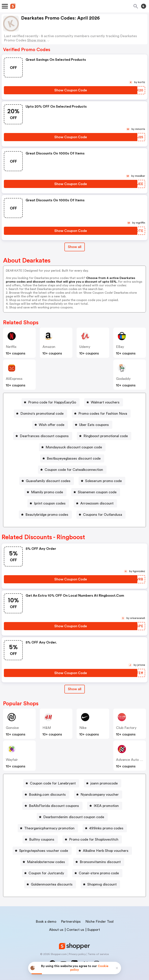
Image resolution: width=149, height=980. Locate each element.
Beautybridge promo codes (47, 515)
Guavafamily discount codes (48, 481)
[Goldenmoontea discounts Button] (50, 884)
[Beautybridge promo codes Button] (45, 515)
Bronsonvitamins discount (100, 862)
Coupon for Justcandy (46, 873)
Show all (75, 689)
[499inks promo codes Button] (105, 828)
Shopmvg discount (102, 884)
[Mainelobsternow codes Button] (44, 862)
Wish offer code (52, 425)
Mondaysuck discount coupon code (74, 447)
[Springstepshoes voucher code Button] (42, 851)
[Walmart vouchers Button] (104, 402)
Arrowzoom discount (97, 503)
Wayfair (12, 760)
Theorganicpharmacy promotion (49, 828)
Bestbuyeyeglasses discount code (74, 458)
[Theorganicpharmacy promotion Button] (48, 828)
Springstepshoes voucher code (44, 851)
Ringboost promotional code (106, 436)
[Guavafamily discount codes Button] (47, 481)
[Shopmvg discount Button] (100, 884)
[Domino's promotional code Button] (40, 414)
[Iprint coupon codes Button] (48, 503)
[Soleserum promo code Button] (102, 481)
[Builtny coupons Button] (40, 839)
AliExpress (14, 379)
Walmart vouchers (105, 402)
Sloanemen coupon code (97, 492)
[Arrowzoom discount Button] (95, 503)
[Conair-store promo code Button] (97, 873)
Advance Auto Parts (132, 760)
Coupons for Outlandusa (103, 515)
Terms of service (98, 954)
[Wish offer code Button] (50, 425)
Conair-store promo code (99, 873)
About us (56, 930)
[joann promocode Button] (103, 783)
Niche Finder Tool (99, 922)
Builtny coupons (42, 839)
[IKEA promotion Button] (105, 806)
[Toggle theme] (144, 6)
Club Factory (126, 728)
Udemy (85, 347)
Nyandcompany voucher (100, 795)
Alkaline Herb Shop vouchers (106, 851)
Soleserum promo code (104, 481)
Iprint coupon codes (50, 503)
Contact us (75, 930)
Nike (83, 728)
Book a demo (46, 922)
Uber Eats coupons (94, 425)
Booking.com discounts (47, 795)
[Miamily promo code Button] (45, 492)
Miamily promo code (47, 492)
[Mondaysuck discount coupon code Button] (72, 447)
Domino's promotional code (42, 414)
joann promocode (104, 783)
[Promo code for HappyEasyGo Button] (51, 402)
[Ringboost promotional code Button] (104, 436)
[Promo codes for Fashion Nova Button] (101, 414)
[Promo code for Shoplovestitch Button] (92, 839)
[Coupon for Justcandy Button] (45, 873)
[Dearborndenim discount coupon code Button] (72, 817)
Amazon (49, 347)
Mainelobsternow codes (46, 862)
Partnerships (71, 922)
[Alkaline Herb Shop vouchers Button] (104, 851)
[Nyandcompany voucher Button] (98, 795)
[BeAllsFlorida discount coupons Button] (52, 806)
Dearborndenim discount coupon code (74, 817)
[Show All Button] (75, 689)
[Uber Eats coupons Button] (92, 425)
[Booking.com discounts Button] (46, 795)
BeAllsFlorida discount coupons (54, 806)
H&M (47, 728)
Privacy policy (77, 954)
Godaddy (123, 379)
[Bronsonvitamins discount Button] (99, 862)
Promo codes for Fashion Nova (103, 414)
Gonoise (12, 728)
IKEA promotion (106, 806)
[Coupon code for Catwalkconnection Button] (72, 470)
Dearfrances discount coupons (44, 436)
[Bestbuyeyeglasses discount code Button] (72, 458)
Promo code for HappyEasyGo (52, 402)
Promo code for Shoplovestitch (94, 839)
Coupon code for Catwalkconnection (74, 470)
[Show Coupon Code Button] (71, 90)
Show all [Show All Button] (75, 247)
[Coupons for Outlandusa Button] (101, 515)
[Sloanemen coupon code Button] (96, 492)
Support (94, 930)
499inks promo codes (106, 828)
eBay (120, 347)
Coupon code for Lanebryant (53, 783)
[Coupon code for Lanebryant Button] (51, 783)
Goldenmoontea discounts (52, 884)
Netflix (11, 347)
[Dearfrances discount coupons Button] (43, 436)
